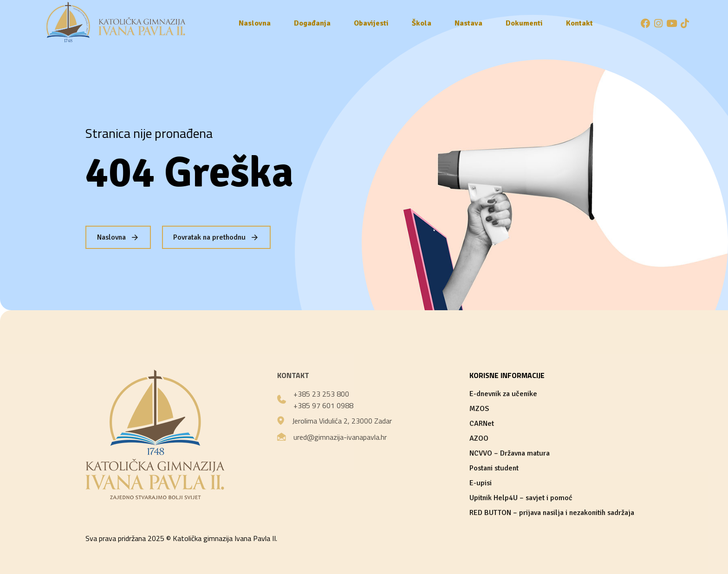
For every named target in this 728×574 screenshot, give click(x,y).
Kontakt (579, 23)
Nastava (468, 23)
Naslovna (255, 23)
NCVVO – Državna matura (510, 453)
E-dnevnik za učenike (503, 394)
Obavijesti (371, 23)
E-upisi (481, 483)
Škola (422, 23)
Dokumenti (524, 23)
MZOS (479, 409)
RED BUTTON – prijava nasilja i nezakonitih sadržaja (552, 513)
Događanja (312, 23)
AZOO (479, 438)
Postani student (494, 468)
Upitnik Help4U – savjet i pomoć (521, 498)
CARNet (482, 424)
